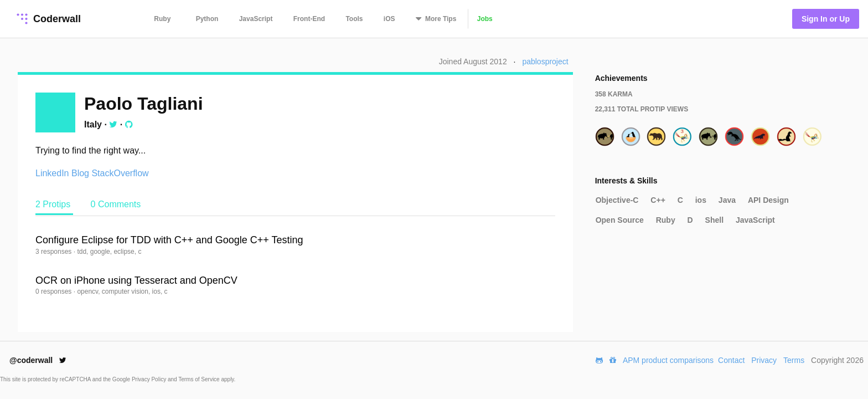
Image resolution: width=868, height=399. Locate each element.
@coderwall (38, 360)
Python (207, 19)
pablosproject (545, 62)
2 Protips (54, 204)
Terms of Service (200, 379)
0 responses (55, 291)
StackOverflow (120, 173)
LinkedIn (52, 173)
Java (727, 200)
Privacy (764, 360)
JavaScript (256, 19)
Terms (794, 360)
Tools (354, 19)
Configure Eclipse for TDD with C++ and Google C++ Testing (169, 240)
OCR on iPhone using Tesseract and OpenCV (136, 280)
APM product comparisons (668, 360)
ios (701, 200)
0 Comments (116, 204)
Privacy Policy (150, 379)
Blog (80, 173)
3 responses (55, 252)
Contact (731, 360)
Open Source (620, 220)
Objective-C (617, 200)
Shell (714, 220)
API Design (768, 200)
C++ (658, 200)
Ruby (162, 19)
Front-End (309, 19)
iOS (389, 19)
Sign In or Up (826, 19)
